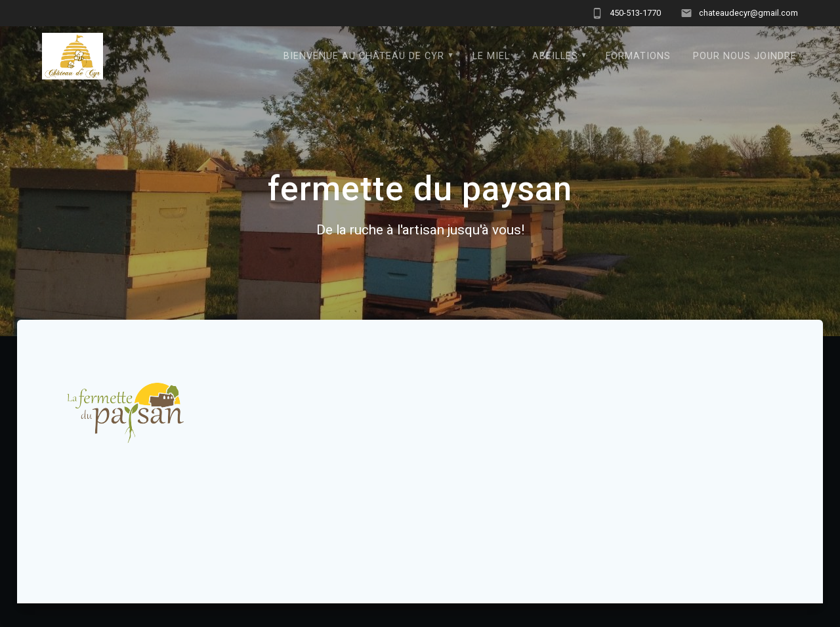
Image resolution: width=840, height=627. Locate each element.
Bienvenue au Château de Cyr (364, 56)
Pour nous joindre (745, 56)
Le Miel (491, 56)
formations (638, 56)
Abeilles (555, 56)
